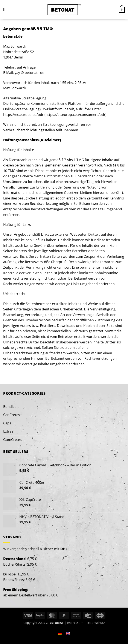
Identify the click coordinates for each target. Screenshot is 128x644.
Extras (8, 431)
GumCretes (12, 440)
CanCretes (12, 415)
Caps (7, 423)
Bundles (10, 407)
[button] (6, 10)
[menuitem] (60, 633)
